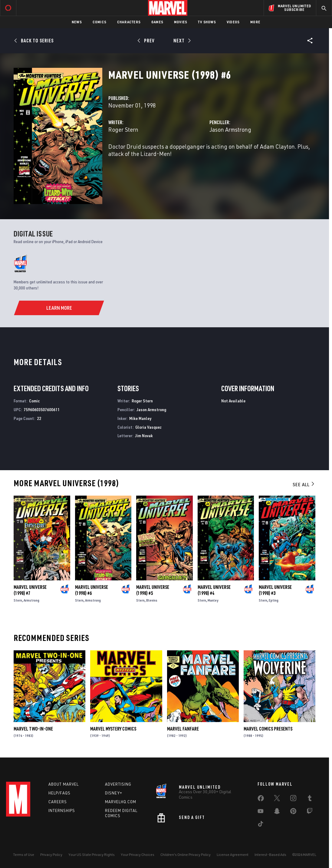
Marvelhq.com (121, 802)
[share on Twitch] (310, 812)
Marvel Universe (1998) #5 (153, 590)
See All (304, 484)
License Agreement (233, 855)
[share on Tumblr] (310, 799)
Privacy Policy (51, 855)
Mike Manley (140, 418)
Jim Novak (144, 436)
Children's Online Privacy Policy (186, 855)
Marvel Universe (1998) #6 (92, 590)
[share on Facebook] (261, 800)
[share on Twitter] (277, 799)
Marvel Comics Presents (268, 729)
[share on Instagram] (293, 799)
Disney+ (114, 793)
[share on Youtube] (261, 812)
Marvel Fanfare (183, 729)
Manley (213, 600)
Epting (274, 600)
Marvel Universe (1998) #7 (30, 590)
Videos (233, 22)
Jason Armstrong (230, 129)
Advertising (118, 784)
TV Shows (207, 22)
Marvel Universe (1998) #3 (275, 590)
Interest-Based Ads (270, 855)
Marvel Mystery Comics (113, 729)
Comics (99, 22)
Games (157, 22)
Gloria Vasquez (148, 427)
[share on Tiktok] (261, 825)
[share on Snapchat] (277, 812)
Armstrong (31, 600)
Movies (181, 22)
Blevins (152, 600)
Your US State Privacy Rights (92, 855)
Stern (18, 600)
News (77, 22)
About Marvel (64, 784)
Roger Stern (123, 129)
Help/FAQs (59, 793)
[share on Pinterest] (293, 812)
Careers (58, 802)
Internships (62, 810)
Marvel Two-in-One (33, 729)
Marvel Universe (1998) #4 (214, 590)
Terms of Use (24, 855)
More (255, 22)
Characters (129, 22)
